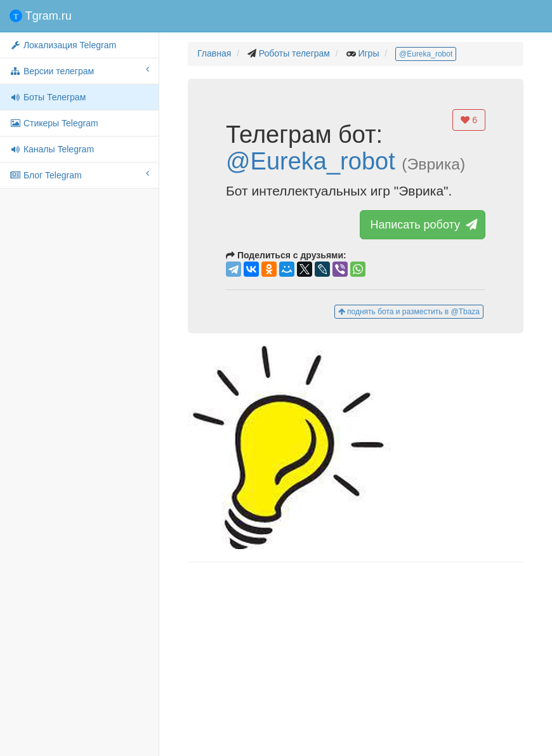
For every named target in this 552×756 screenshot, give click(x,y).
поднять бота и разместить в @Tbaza (409, 312)
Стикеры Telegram (54, 123)
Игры (368, 53)
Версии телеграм (79, 70)
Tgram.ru (41, 16)
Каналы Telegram (52, 149)
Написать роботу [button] (423, 225)
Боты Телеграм (48, 97)
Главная (214, 53)
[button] (356, 448)
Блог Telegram (79, 175)
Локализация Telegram (63, 45)
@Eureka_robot (426, 54)
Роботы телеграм (294, 53)
